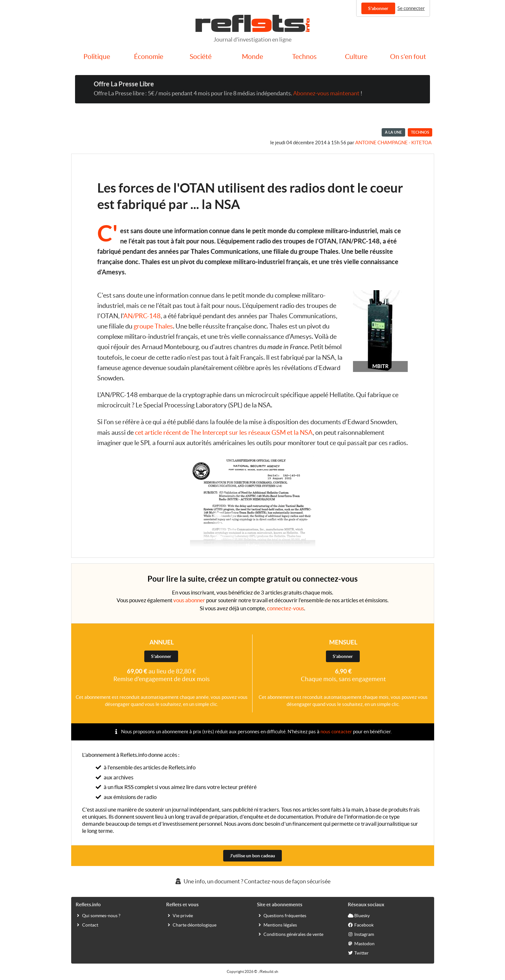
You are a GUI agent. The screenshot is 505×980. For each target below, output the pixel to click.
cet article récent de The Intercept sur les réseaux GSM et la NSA (224, 433)
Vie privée (180, 915)
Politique (97, 57)
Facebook (361, 925)
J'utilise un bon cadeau (252, 856)
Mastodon (361, 943)
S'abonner (378, 8)
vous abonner (189, 600)
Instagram (361, 934)
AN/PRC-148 (142, 316)
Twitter (358, 953)
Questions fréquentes (282, 915)
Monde (252, 57)
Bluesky (359, 915)
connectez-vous (286, 608)
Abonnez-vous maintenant (326, 93)
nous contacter (336, 732)
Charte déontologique (191, 925)
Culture (356, 57)
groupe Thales (153, 326)
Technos (304, 57)
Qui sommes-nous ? (98, 915)
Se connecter (411, 8)
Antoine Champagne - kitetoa (393, 143)
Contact (87, 925)
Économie (149, 57)
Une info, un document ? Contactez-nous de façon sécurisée (252, 881)
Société (201, 57)
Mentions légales (277, 925)
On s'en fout (408, 57)
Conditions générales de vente (290, 934)
